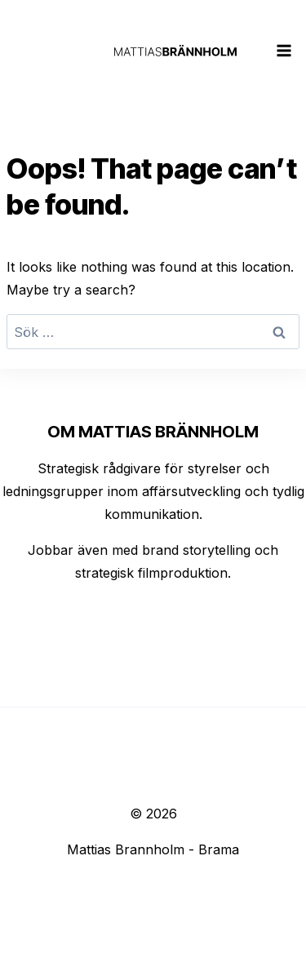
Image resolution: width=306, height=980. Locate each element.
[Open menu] (284, 50)
